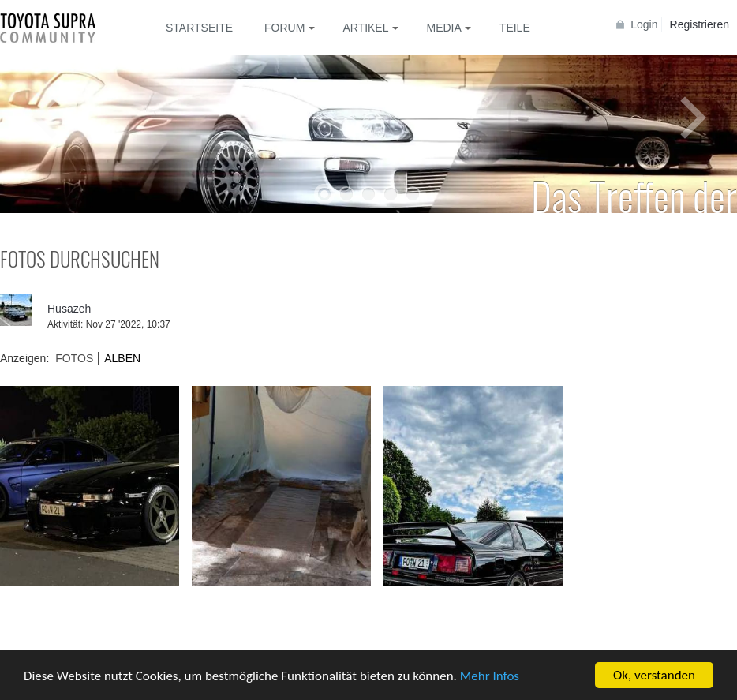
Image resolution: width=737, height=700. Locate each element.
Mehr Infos (490, 677)
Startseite (199, 28)
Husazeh (69, 309)
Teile (515, 28)
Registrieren (700, 24)
